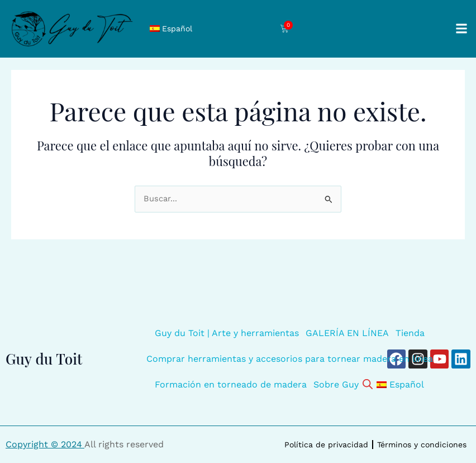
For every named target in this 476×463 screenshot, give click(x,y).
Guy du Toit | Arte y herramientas (227, 333)
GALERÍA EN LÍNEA (347, 333)
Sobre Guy (336, 384)
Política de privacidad (326, 445)
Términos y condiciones (422, 445)
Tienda (410, 333)
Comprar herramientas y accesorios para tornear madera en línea (290, 359)
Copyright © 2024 (45, 444)
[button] (461, 29)
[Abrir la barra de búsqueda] (368, 383)
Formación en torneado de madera (231, 384)
